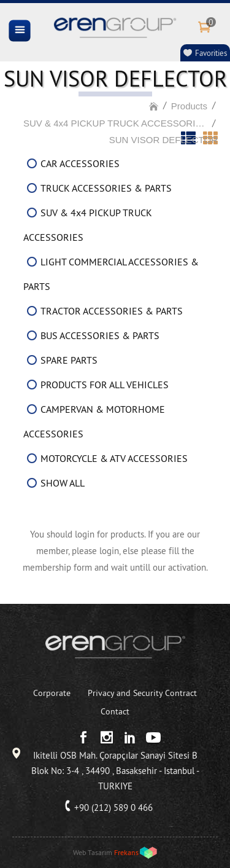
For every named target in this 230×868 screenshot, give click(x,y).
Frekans (126, 852)
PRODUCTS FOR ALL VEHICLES (105, 385)
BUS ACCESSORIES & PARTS (100, 335)
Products (189, 106)
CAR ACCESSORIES (80, 163)
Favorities (211, 53)
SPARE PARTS (69, 360)
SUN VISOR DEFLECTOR (163, 140)
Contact (115, 711)
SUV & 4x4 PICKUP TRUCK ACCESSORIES (115, 123)
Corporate (52, 693)
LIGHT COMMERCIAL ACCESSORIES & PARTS (111, 274)
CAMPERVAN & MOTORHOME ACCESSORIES (94, 421)
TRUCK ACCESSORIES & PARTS (106, 188)
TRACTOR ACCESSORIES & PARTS (112, 311)
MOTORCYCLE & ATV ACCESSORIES (114, 458)
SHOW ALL (63, 483)
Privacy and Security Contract (142, 693)
